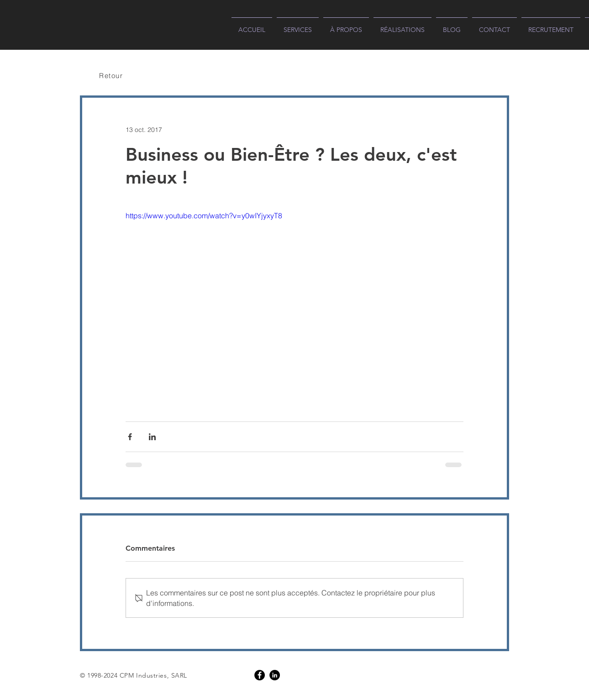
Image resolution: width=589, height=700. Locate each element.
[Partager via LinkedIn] (152, 437)
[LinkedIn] (275, 675)
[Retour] (112, 75)
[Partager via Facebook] (130, 437)
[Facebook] (260, 675)
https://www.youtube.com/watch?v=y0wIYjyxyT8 (204, 216)
